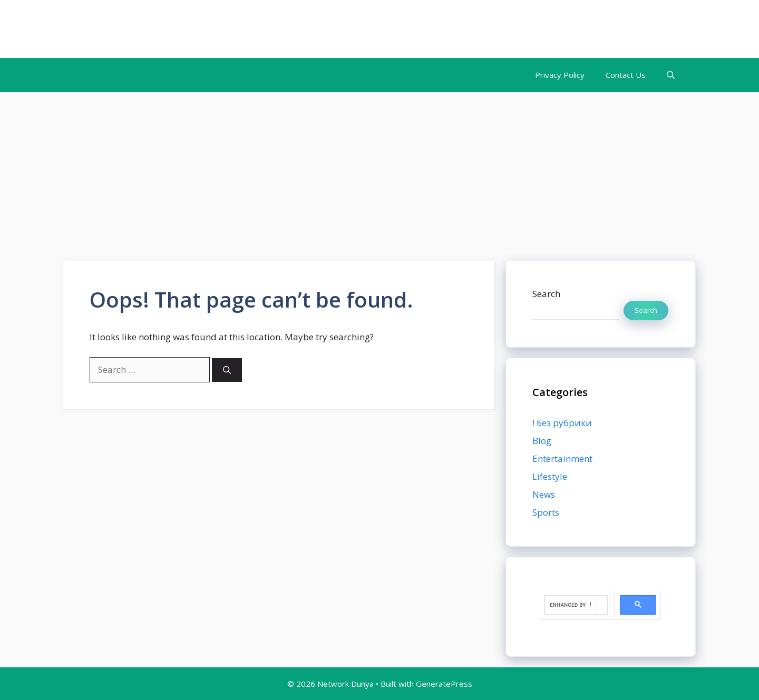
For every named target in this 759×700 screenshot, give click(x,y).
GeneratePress (444, 684)
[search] (570, 605)
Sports (546, 512)
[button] (671, 75)
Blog (542, 441)
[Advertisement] (379, 171)
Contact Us (626, 75)
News (544, 494)
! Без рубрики (562, 423)
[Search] (227, 370)
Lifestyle (550, 476)
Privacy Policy (560, 75)
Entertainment (562, 459)
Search (546, 294)
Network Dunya (136, 29)
